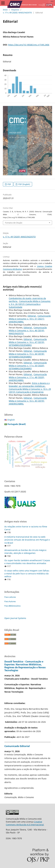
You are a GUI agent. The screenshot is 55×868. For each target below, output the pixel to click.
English (11, 420)
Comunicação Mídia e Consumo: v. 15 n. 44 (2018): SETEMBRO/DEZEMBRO (28, 354)
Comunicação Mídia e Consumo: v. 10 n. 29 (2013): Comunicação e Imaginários (30, 390)
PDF (9, 184)
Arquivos (15, 10)
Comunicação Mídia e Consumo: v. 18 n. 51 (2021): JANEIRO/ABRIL (30, 319)
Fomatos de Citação (14, 223)
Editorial (32, 316)
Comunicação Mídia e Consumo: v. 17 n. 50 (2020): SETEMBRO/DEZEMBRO (28, 366)
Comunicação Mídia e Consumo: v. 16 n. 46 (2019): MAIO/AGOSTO (28, 330)
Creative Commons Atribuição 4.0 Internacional (25, 823)
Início (5, 10)
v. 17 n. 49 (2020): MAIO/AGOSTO (17, 13)
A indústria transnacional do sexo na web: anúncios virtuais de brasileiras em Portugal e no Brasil (27, 540)
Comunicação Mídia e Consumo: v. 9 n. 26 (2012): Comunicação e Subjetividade (30, 304)
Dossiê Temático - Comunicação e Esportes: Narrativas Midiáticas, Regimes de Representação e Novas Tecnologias (25, 666)
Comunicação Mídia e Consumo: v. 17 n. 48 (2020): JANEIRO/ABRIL (28, 377)
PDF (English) (24, 184)
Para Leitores (10, 597)
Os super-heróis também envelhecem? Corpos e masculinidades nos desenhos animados (27, 562)
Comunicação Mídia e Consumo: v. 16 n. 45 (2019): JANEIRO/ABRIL (28, 401)
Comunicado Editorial (17, 746)
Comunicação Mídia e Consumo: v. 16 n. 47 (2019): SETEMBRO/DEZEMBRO (28, 342)
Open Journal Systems (15, 618)
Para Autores (10, 601)
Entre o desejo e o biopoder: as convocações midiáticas (29, 385)
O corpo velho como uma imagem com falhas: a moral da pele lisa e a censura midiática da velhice (27, 574)
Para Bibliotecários (12, 606)
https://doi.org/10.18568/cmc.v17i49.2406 (29, 45)
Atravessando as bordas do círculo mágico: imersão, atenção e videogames (26, 552)
